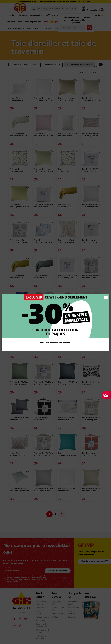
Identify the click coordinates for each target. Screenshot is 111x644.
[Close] (106, 298)
